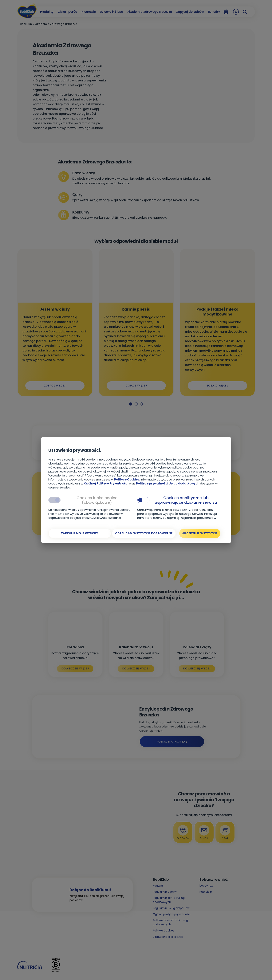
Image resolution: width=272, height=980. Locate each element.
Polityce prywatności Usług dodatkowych (168, 483)
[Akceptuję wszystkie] (200, 533)
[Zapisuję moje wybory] (80, 533)
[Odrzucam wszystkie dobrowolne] (144, 533)
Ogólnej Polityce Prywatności (106, 483)
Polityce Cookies (127, 479)
